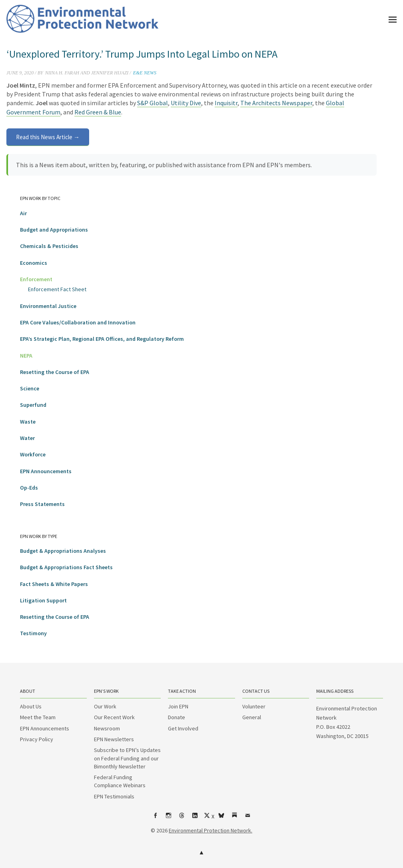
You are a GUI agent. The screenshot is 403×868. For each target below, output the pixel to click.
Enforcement (36, 279)
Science (30, 388)
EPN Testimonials (114, 796)
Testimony (33, 633)
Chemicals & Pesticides (49, 246)
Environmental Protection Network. (210, 830)
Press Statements (42, 504)
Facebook (156, 818)
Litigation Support (43, 600)
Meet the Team (38, 717)
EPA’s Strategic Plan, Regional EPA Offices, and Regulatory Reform (102, 339)
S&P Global (153, 103)
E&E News (145, 73)
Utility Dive (186, 103)
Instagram (169, 818)
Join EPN (178, 706)
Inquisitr (226, 103)
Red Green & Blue (98, 112)
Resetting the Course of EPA (55, 372)
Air (23, 213)
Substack (235, 818)
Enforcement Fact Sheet (57, 289)
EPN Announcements (46, 471)
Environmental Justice (48, 306)
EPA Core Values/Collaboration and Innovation (78, 322)
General (252, 717)
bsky (221, 818)
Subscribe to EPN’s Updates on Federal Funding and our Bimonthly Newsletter (127, 758)
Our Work (105, 706)
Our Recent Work (114, 717)
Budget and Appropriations (54, 230)
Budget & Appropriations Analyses (63, 551)
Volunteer (254, 706)
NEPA (26, 356)
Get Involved (183, 728)
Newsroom (107, 728)
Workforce (33, 454)
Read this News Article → (48, 137)
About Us (31, 706)
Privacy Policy (37, 739)
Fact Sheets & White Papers (54, 584)
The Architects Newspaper (276, 103)
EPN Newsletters (114, 739)
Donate (177, 717)
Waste (28, 422)
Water (27, 438)
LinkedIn (195, 818)
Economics (34, 263)
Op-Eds (29, 488)
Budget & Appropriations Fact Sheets (66, 567)
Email (248, 818)
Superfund (33, 405)
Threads (182, 818)
